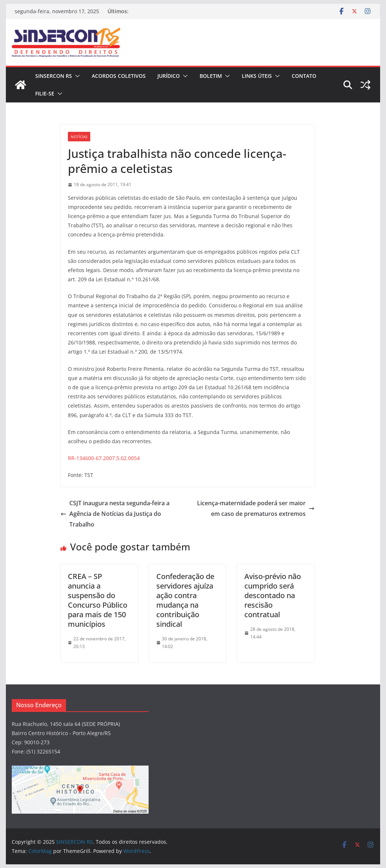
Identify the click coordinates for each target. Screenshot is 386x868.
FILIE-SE (45, 93)
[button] (76, 76)
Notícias (79, 137)
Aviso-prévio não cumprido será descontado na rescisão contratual (273, 595)
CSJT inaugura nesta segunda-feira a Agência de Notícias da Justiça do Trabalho (115, 514)
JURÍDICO (169, 76)
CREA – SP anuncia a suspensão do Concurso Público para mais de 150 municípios (98, 600)
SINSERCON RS (54, 76)
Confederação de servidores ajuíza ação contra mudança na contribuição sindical (185, 600)
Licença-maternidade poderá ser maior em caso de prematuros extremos (256, 508)
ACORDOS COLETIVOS (119, 76)
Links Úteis (257, 76)
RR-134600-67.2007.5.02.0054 (104, 458)
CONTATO (304, 76)
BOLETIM (211, 76)
